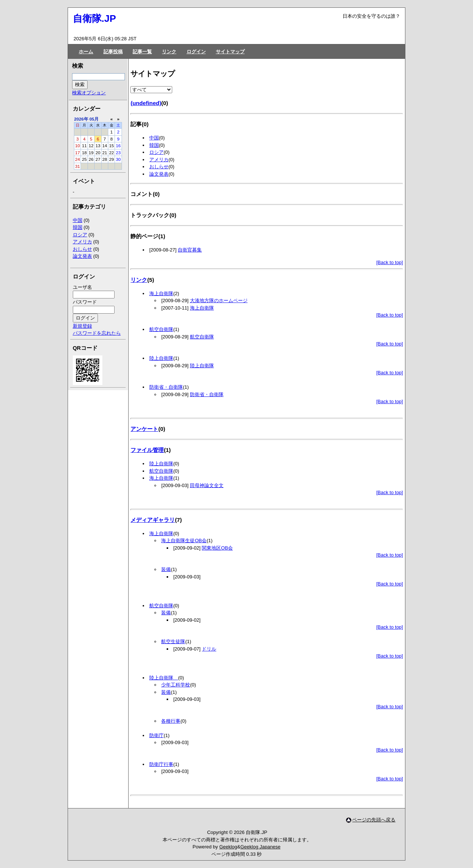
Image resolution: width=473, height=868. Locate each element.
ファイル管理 (147, 450)
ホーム (86, 52)
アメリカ (159, 160)
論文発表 (159, 174)
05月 (94, 119)
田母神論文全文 (207, 485)
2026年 (81, 119)
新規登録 (82, 326)
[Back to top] (389, 262)
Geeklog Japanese (260, 847)
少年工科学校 (176, 685)
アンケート (144, 429)
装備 (166, 569)
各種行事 (171, 721)
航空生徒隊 (173, 641)
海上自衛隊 (161, 293)
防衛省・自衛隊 (166, 387)
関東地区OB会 (217, 548)
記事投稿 (113, 52)
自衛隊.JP (94, 18)
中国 (154, 138)
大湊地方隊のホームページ (219, 300)
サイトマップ (230, 52)
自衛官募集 (190, 250)
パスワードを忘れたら (97, 333)
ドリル (209, 649)
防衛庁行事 (161, 764)
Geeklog (228, 847)
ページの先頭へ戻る (374, 820)
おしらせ (159, 167)
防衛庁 (156, 735)
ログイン (196, 52)
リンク (169, 52)
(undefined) (146, 103)
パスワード (85, 302)
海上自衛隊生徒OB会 (184, 541)
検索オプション (89, 93)
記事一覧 (142, 52)
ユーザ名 (82, 287)
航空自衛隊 (161, 329)
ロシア (156, 152)
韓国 (154, 145)
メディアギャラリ (153, 520)
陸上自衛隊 (161, 358)
